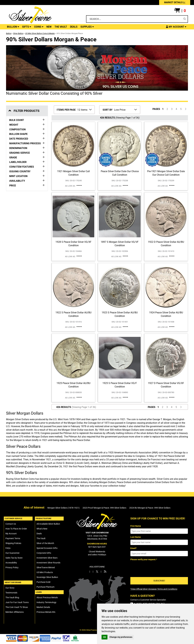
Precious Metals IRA (46, 612)
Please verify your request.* (144, 559)
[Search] (185, 19)
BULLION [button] (13, 27)
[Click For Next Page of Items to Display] (186, 109)
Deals (39, 534)
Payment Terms (13, 538)
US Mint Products (45, 572)
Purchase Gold (43, 582)
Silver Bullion (18, 33)
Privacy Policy (12, 567)
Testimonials (11, 593)
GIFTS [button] (27, 27)
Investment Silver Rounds (48, 563)
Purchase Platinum (45, 587)
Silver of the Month (45, 543)
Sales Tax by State (14, 558)
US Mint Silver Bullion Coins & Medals (40, 33)
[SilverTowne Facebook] (90, 572)
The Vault (41, 538)
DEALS (74, 27)
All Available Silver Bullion (48, 524)
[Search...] (134, 19)
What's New (42, 529)
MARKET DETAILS (175, 2)
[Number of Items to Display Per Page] (84, 109)
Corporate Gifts (44, 553)
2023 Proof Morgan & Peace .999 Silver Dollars (104, 508)
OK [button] (105, 637)
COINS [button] (39, 27)
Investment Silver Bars (47, 558)
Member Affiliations (15, 612)
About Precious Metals (47, 597)
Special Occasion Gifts (47, 548)
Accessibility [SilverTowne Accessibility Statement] (11, 563)
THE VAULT (61, 27)
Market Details (43, 607)
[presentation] (153, 568)
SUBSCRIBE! (159, 581)
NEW (49, 27)
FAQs (8, 548)
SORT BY (108, 110)
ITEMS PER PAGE (66, 110)
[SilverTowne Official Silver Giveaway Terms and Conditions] (154, 589)
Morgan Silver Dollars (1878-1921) (64, 508)
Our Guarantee (12, 553)
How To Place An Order (16, 529)
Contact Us (11, 524)
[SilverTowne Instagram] (93, 572)
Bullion (9, 33)
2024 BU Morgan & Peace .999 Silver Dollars (150, 508)
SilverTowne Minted (46, 567)
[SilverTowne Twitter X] (97, 572)
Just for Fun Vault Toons (17, 602)
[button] (180, 11)
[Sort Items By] (125, 109)
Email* (134, 548)
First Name (136, 526)
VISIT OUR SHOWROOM (97, 533)
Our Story (10, 588)
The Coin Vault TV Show (17, 607)
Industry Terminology (46, 602)
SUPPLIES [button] (87, 27)
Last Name (136, 537)
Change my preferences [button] (121, 637)
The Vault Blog (12, 597)
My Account (11, 534)
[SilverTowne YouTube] (101, 572)
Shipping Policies (13, 543)
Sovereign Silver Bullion (47, 577)
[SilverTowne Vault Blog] (105, 572)
